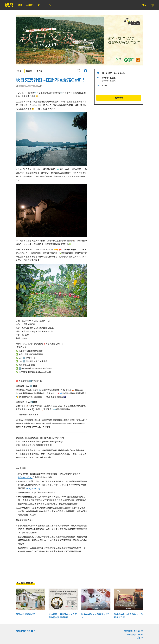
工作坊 (40, 71)
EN (50, 5)
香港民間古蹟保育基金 (28, 86)
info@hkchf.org (25, 477)
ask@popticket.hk (135, 634)
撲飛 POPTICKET (25, 631)
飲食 (19, 71)
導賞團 (29, 71)
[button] (86, 71)
